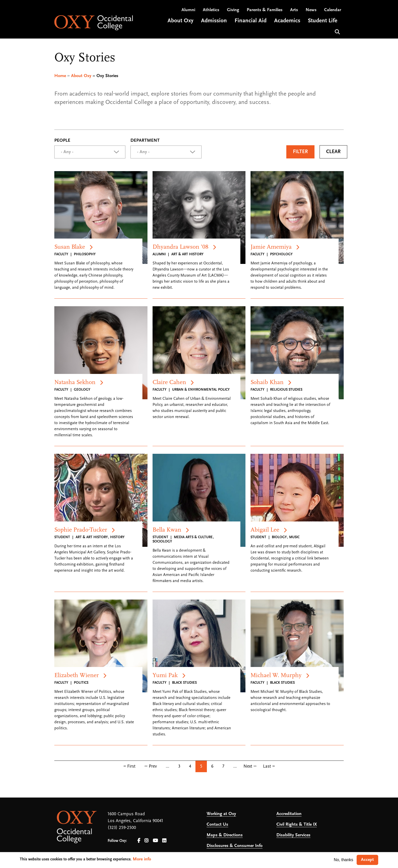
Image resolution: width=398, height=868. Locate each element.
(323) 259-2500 (122, 828)
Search (337, 32)
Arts (294, 10)
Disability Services (293, 835)
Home (60, 76)
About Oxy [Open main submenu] (180, 21)
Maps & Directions (225, 835)
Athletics (211, 10)
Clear (333, 152)
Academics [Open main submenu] (287, 21)
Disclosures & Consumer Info (235, 846)
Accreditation (289, 814)
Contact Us (217, 825)
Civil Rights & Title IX (297, 825)
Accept (367, 860)
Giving (233, 10)
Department (145, 141)
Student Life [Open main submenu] (323, 21)
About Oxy (81, 76)
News (311, 10)
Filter (300, 152)
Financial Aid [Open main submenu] (251, 21)
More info (142, 859)
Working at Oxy (221, 814)
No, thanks (343, 860)
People (62, 141)
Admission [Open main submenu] (214, 21)
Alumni (188, 10)
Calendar (333, 10)
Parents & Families (265, 10)
